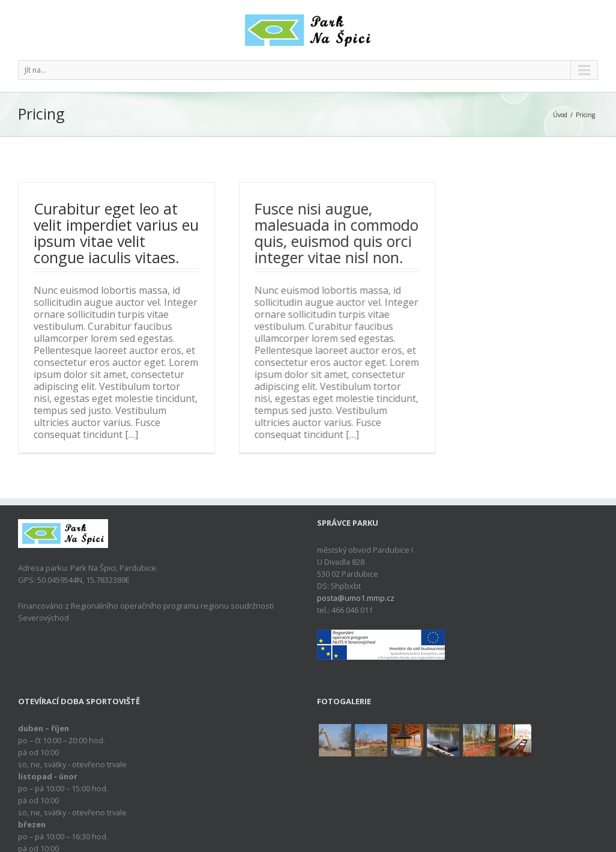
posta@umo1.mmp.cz (356, 606)
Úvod (560, 115)
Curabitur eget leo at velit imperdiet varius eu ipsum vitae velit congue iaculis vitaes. (116, 233)
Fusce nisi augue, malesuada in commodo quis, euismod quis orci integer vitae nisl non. (336, 233)
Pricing (585, 115)
